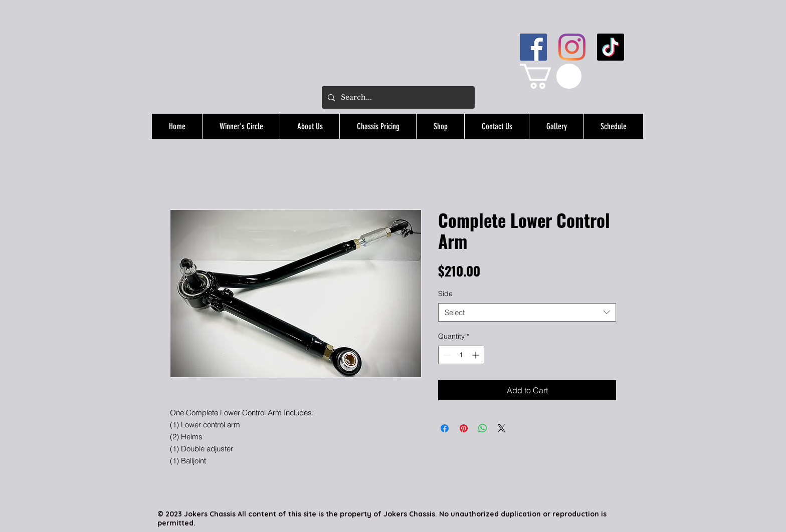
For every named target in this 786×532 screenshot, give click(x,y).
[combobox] (527, 313)
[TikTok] (611, 47)
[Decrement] (446, 355)
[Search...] (397, 97)
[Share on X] (502, 428)
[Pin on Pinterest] (464, 428)
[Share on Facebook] (445, 428)
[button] (551, 76)
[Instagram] (572, 47)
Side (445, 294)
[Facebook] (533, 47)
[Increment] (476, 355)
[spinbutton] (461, 355)
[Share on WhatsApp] (483, 428)
